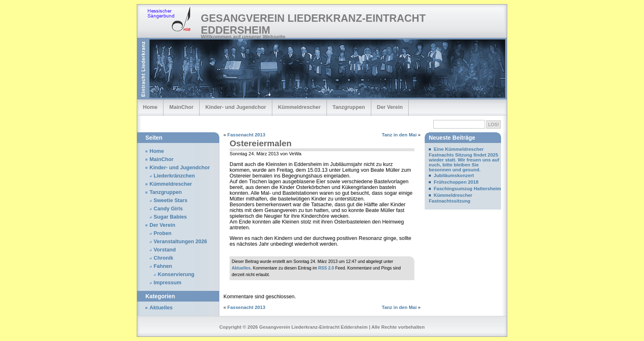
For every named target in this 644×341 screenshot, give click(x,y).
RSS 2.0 (326, 268)
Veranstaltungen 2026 (180, 242)
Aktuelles (241, 268)
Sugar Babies (170, 217)
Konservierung (176, 274)
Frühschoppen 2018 (456, 182)
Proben (163, 233)
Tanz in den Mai (399, 135)
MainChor (181, 107)
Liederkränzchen (174, 176)
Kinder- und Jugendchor (236, 107)
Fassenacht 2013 (246, 135)
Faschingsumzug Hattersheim (467, 189)
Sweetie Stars (170, 200)
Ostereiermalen (261, 143)
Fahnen (163, 266)
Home (150, 107)
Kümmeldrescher (299, 107)
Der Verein (390, 107)
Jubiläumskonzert (454, 175)
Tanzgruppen (349, 107)
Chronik (163, 258)
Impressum (168, 283)
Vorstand (165, 250)
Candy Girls (168, 209)
